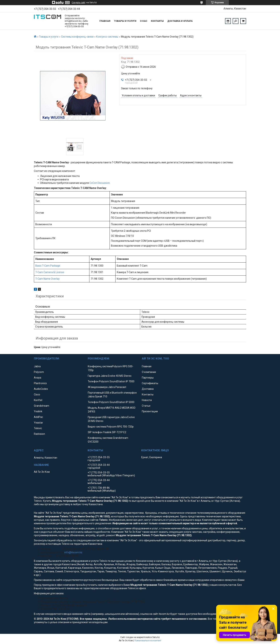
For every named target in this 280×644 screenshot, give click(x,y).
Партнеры (148, 378)
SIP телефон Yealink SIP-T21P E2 (107, 432)
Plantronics (40, 383)
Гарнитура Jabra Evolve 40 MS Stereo (110, 376)
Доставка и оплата (180, 21)
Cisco (37, 394)
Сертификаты (150, 383)
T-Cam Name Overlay (48, 279)
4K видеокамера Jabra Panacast (107, 387)
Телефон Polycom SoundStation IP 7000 (111, 381)
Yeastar (38, 423)
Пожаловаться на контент (148, 641)
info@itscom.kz (73, 552)
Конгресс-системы (107, 37)
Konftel (38, 400)
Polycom (39, 372)
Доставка (148, 389)
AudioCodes (41, 389)
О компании (149, 372)
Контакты (157, 21)
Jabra (37, 366)
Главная (105, 21)
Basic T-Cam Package (48, 266)
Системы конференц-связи (77, 37)
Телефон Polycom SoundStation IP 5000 (111, 402)
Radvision (39, 434)
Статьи (146, 406)
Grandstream (42, 406)
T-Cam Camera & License (50, 272)
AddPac (38, 417)
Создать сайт (79, 3)
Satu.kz (156, 637)
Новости (147, 400)
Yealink (38, 411)
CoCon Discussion (100, 183)
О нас (144, 21)
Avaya (38, 378)
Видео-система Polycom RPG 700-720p (111, 427)
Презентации (150, 411)
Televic (38, 428)
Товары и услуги (125, 21)
